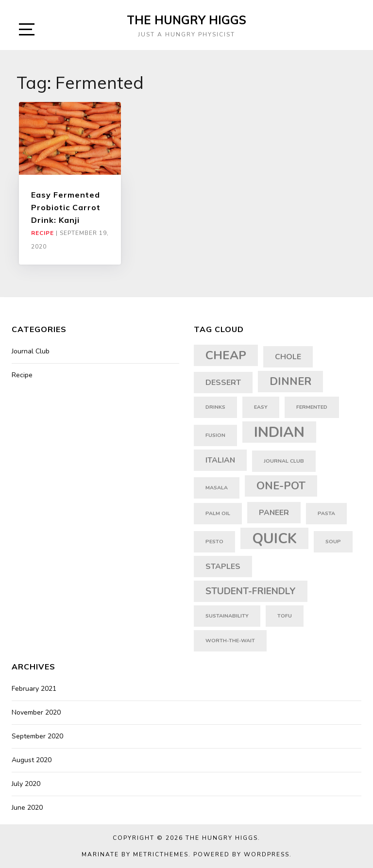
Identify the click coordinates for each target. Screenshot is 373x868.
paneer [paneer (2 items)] (274, 513)
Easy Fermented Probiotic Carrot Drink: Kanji (66, 208)
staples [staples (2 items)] (223, 567)
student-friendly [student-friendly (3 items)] (251, 591)
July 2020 (26, 784)
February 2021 (34, 689)
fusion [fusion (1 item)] (215, 435)
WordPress (267, 854)
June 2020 (27, 808)
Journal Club (31, 351)
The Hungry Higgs (186, 20)
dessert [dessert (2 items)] (223, 383)
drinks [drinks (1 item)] (215, 407)
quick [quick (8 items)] (274, 538)
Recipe (42, 233)
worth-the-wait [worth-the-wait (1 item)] (230, 641)
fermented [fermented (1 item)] (312, 407)
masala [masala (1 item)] (217, 488)
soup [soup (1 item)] (333, 542)
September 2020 (37, 736)
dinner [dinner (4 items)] (290, 382)
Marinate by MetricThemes (135, 854)
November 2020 (36, 712)
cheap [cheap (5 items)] (226, 355)
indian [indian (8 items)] (279, 432)
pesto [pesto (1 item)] (214, 542)
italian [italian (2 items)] (220, 460)
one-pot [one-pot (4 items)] (281, 486)
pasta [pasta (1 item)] (326, 513)
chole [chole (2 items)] (288, 357)
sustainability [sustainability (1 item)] (227, 616)
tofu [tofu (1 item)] (285, 616)
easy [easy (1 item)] (261, 407)
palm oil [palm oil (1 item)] (218, 513)
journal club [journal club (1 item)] (284, 461)
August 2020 (32, 760)
